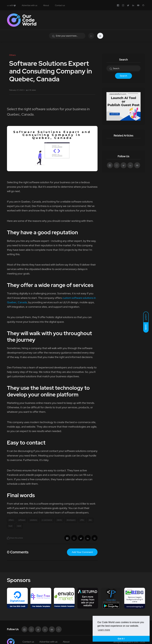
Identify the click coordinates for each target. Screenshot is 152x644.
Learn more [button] (104, 630)
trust (10, 526)
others (11, 520)
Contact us (60, 5)
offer (82, 520)
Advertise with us (29, 5)
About (46, 5)
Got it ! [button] (121, 639)
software (22, 520)
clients (59, 520)
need (19, 526)
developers (71, 520)
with (11, 5)
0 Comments (18, 552)
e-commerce (47, 520)
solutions (33, 520)
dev (90, 520)
